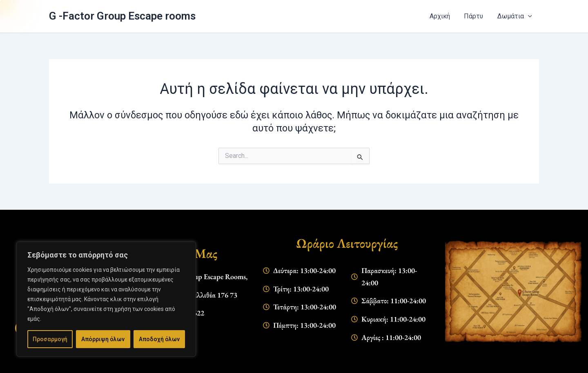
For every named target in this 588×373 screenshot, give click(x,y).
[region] (106, 304)
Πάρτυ (478, 16)
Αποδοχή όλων (159, 339)
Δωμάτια (516, 16)
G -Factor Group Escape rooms (136, 16)
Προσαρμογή (50, 339)
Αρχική (445, 16)
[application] (528, 16)
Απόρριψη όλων (104, 339)
